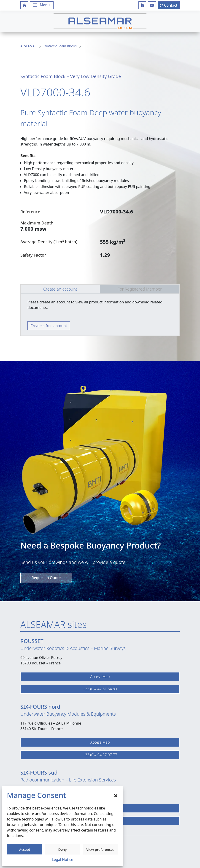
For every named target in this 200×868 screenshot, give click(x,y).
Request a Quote (46, 578)
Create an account (60, 289)
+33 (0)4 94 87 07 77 (100, 755)
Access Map (100, 677)
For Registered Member (140, 289)
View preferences (100, 849)
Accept (25, 849)
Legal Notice (63, 860)
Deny (63, 849)
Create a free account (49, 326)
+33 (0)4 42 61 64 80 (100, 689)
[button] (116, 795)
